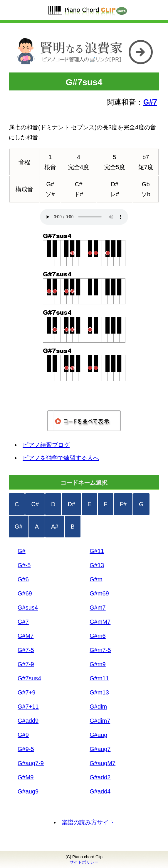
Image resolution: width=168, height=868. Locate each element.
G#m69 (99, 593)
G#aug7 (100, 749)
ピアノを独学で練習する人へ (61, 458)
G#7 (23, 622)
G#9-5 (26, 749)
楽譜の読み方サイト (88, 822)
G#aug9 (28, 791)
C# (35, 504)
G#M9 (26, 777)
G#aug (98, 735)
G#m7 (98, 608)
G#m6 (98, 636)
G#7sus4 (29, 678)
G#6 (23, 579)
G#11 (97, 551)
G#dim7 (100, 721)
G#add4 (100, 791)
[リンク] (84, 67)
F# (123, 504)
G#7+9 (27, 692)
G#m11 (99, 678)
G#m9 (98, 664)
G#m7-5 (100, 650)
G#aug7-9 (31, 763)
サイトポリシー (84, 862)
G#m (96, 579)
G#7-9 (26, 664)
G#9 (23, 735)
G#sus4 (28, 608)
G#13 (97, 565)
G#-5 (24, 565)
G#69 (25, 593)
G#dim (98, 707)
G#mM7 (100, 622)
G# (19, 527)
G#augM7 (103, 763)
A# (55, 527)
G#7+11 (28, 707)
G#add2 (100, 777)
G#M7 (26, 636)
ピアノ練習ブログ (46, 445)
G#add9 (28, 721)
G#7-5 (26, 650)
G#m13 (99, 692)
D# (71, 504)
